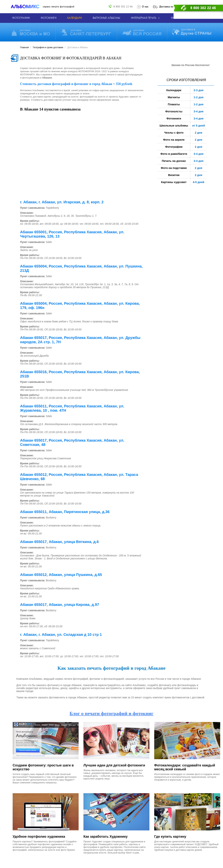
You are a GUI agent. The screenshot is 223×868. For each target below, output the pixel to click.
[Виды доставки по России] (142, 32)
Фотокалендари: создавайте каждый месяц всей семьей (185, 767)
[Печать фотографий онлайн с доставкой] (21, 18)
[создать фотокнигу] (49, 18)
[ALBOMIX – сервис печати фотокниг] (27, 7)
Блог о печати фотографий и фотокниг (111, 714)
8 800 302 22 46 (123, 6)
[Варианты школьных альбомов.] (106, 18)
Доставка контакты (170, 7)
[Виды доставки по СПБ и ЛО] (86, 32)
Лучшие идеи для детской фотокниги (114, 765)
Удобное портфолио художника (39, 837)
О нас (145, 7)
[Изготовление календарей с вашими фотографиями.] (75, 18)
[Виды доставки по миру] (192, 32)
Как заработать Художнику (106, 837)
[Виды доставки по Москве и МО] (31, 32)
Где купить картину (170, 837)
